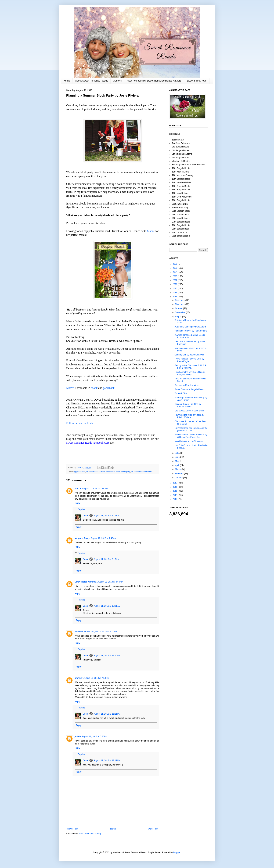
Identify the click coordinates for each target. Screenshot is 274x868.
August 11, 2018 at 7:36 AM (95, 489)
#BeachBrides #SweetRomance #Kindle (103, 472)
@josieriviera (80, 472)
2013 (175, 499)
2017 (175, 483)
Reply (77, 503)
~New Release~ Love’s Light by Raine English (189, 360)
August (179, 317)
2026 (175, 264)
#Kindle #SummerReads (141, 472)
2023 (175, 276)
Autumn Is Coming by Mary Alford (190, 327)
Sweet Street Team (197, 81)
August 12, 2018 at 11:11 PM (107, 760)
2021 (175, 284)
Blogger (177, 852)
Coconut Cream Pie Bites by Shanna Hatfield (188, 405)
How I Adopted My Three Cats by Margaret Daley (190, 373)
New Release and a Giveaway (189, 441)
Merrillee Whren (82, 631)
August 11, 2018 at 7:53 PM (96, 678)
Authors (117, 81)
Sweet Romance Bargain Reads (190, 389)
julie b (78, 736)
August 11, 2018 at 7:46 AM (103, 538)
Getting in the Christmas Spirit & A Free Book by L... (190, 367)
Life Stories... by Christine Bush (189, 411)
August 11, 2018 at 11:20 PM (107, 655)
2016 (175, 487)
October (179, 308)
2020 (175, 288)
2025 (175, 268)
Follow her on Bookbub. (80, 423)
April (177, 465)
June (178, 457)
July (177, 453)
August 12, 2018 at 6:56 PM (95, 736)
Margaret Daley (82, 538)
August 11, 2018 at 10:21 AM (107, 606)
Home (67, 81)
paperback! (109, 388)
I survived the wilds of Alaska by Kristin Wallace (189, 416)
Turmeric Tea (181, 393)
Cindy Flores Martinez (86, 582)
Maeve (151, 231)
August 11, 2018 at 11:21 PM (107, 714)
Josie (86, 516)
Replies (81, 509)
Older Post (153, 829)
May (177, 461)
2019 (175, 292)
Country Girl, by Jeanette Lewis (189, 355)
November (180, 304)
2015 (175, 491)
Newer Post (73, 829)
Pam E (78, 489)
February (180, 474)
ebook (94, 388)
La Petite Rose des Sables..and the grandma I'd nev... (191, 429)
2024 (175, 272)
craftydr (79, 678)
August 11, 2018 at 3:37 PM (104, 631)
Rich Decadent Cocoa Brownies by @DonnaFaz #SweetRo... (191, 436)
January (179, 478)
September (181, 312)
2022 (175, 280)
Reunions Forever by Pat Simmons (191, 331)
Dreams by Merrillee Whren (187, 385)
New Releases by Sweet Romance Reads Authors (154, 81)
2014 (175, 495)
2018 (175, 297)
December (180, 300)
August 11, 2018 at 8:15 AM (106, 516)
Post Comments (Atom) (90, 834)
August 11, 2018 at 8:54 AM (110, 582)
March (178, 469)
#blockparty (125, 472)
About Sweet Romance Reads (92, 81)
